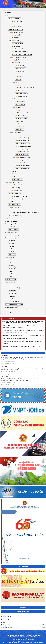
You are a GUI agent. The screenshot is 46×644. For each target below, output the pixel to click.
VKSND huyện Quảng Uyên (24, 166)
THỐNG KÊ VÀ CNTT (15, 171)
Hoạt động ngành (14, 230)
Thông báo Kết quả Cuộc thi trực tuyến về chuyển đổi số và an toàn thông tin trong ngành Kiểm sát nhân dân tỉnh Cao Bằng (23, 327)
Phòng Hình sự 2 (21, 71)
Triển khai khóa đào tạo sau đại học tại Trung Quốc (15, 339)
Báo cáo (12, 257)
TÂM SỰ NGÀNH (18, 199)
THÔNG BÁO (13, 202)
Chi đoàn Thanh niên (22, 118)
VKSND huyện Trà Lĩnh (23, 155)
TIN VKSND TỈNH (18, 21)
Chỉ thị (12, 260)
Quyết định (13, 246)
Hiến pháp (12, 268)
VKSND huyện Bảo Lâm (23, 152)
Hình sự (12, 282)
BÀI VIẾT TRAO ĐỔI (15, 193)
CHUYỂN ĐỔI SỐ (18, 180)
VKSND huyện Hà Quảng (23, 141)
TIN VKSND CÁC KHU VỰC (20, 24)
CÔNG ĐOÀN (17, 46)
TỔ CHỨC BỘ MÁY (15, 60)
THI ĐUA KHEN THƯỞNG (20, 57)
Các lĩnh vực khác (14, 302)
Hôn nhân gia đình (14, 288)
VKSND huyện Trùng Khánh (24, 160)
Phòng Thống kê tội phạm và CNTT (26, 88)
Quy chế (12, 266)
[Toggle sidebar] (44, 2)
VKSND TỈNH (17, 63)
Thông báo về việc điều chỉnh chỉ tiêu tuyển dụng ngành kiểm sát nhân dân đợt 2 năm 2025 (22, 343)
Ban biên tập (20, 130)
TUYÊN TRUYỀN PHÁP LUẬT (21, 52)
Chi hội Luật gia (21, 116)
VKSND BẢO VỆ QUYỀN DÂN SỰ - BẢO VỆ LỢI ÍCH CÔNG (25, 213)
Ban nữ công (20, 121)
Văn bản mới (23, 353)
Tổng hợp (12, 227)
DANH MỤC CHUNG (15, 205)
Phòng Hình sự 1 (21, 68)
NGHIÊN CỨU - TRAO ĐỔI (20, 196)
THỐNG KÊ (16, 174)
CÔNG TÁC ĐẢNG (18, 43)
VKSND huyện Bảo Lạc (23, 149)
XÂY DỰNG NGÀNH (15, 41)
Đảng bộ (19, 107)
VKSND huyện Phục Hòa (23, 168)
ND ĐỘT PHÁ (17, 38)
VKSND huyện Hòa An (22, 138)
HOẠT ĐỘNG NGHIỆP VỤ (16, 30)
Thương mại (13, 293)
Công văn (12, 241)
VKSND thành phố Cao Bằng (24, 135)
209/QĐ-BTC (5, 355)
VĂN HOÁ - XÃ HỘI (15, 182)
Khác (11, 277)
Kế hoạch (12, 263)
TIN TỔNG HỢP (17, 27)
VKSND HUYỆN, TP (18, 132)
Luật (11, 271)
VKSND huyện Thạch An (23, 143)
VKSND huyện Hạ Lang (23, 163)
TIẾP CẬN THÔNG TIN (16, 216)
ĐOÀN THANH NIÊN (19, 49)
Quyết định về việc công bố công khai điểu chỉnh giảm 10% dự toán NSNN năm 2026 (23, 336)
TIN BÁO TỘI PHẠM (18, 210)
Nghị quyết (13, 274)
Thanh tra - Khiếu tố (22, 96)
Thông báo (13, 252)
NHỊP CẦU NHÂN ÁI (18, 191)
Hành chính (13, 291)
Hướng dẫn (13, 254)
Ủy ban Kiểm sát (21, 105)
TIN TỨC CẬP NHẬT (15, 18)
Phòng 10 (19, 85)
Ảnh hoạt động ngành (15, 235)
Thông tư (12, 243)
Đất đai (12, 299)
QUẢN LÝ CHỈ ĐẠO (18, 32)
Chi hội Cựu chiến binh (23, 113)
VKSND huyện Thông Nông (24, 157)
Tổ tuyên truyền (21, 127)
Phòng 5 (19, 80)
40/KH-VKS (5, 366)
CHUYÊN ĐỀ (17, 35)
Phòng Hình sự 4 (21, 77)
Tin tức (12, 313)
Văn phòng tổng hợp (22, 93)
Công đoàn (20, 110)
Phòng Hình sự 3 (21, 74)
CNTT (15, 177)
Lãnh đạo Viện (20, 66)
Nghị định (12, 249)
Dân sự (12, 285)
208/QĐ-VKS (5, 377)
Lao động (12, 296)
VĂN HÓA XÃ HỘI (18, 185)
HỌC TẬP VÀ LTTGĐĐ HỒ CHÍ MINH (23, 55)
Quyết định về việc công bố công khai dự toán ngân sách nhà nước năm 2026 (22, 347)
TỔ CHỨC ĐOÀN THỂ (19, 99)
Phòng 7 (19, 82)
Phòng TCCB (20, 91)
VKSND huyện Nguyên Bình (24, 146)
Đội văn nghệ (20, 124)
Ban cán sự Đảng (21, 102)
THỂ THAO (16, 188)
